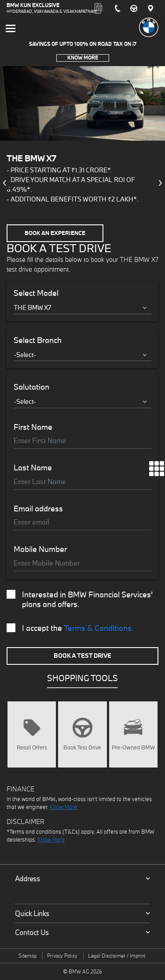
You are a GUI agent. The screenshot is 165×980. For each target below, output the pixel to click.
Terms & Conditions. (99, 628)
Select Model (36, 293)
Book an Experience (55, 233)
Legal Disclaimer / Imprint (117, 956)
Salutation (31, 387)
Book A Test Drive (82, 656)
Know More (83, 58)
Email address (38, 509)
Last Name (33, 468)
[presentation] (4, 183)
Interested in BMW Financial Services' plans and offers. (80, 600)
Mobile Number (40, 549)
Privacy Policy (62, 956)
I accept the (70, 628)
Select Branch (38, 340)
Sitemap (27, 956)
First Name (33, 427)
